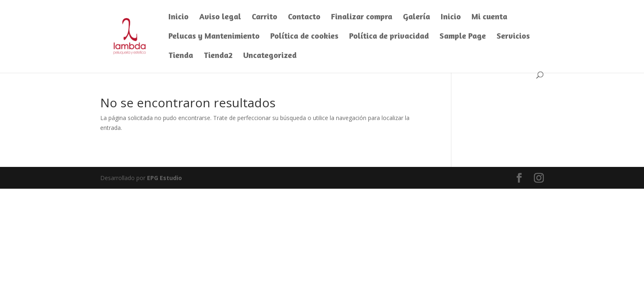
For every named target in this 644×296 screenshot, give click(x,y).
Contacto (304, 17)
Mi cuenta (489, 17)
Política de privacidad (389, 37)
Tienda (181, 56)
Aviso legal (220, 17)
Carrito (264, 17)
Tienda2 (218, 56)
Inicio (178, 17)
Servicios (513, 37)
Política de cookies (304, 37)
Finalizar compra (362, 17)
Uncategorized (270, 56)
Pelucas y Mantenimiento (214, 37)
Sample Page (463, 37)
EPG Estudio (164, 178)
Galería (416, 17)
